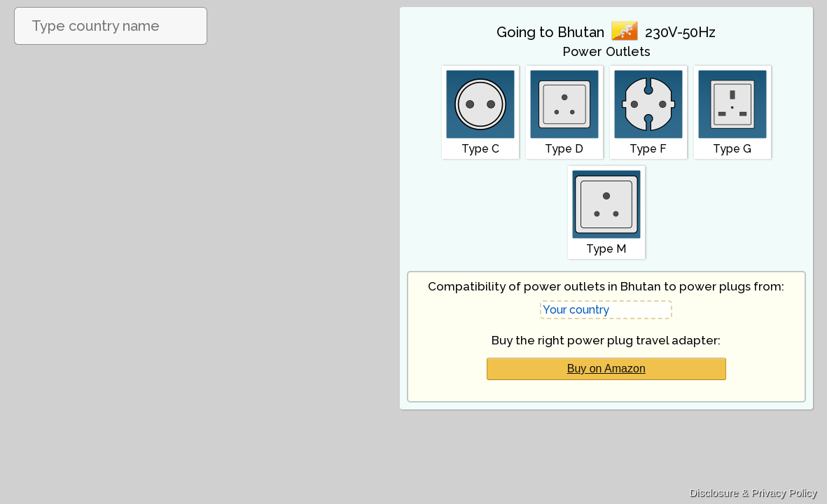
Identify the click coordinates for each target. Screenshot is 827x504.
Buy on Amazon (606, 369)
